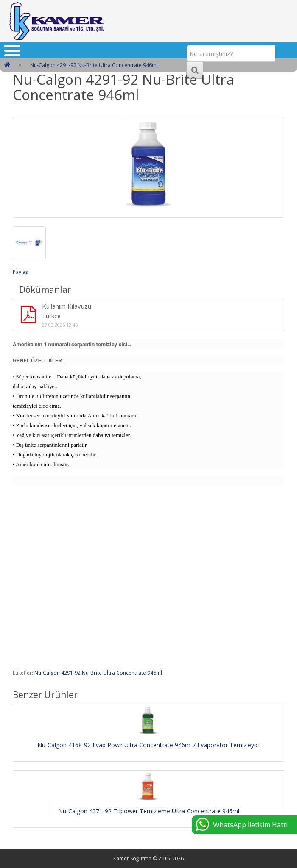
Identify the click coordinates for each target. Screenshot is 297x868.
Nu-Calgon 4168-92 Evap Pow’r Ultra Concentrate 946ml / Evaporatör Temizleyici (148, 745)
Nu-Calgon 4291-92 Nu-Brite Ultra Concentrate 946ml (98, 673)
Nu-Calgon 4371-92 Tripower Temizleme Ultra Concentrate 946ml (149, 811)
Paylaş (20, 272)
